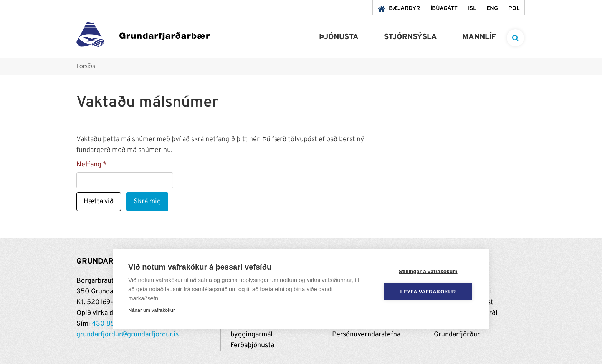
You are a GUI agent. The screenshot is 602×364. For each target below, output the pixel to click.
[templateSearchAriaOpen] (515, 38)
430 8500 (108, 324)
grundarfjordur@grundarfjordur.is (127, 335)
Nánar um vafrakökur (151, 310)
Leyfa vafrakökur (428, 292)
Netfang (89, 165)
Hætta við (99, 202)
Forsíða (86, 67)
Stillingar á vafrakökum (428, 271)
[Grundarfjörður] (143, 36)
